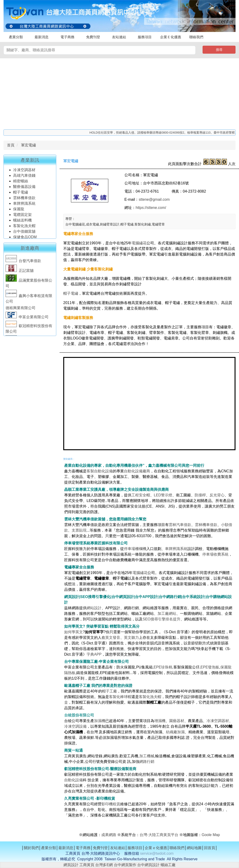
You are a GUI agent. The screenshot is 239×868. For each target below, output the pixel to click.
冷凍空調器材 (25, 171)
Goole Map (211, 835)
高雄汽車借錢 (24, 177)
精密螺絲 (21, 182)
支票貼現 (79, 530)
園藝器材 (177, 721)
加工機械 (147, 756)
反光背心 (217, 495)
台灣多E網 (104, 865)
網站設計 (94, 608)
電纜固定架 (22, 216)
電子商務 (67, 37)
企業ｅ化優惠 (156, 848)
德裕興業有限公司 (21, 309)
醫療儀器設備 (25, 188)
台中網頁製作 (125, 865)
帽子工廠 (109, 691)
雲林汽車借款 (180, 525)
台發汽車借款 (23, 262)
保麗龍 (19, 210)
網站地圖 (194, 848)
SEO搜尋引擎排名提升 (162, 619)
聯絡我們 (196, 37)
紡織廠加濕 (175, 732)
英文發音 (113, 638)
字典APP (94, 654)
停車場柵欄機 (135, 549)
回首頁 (210, 848)
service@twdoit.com (157, 853)
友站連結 (119, 37)
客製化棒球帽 (120, 697)
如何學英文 (74, 632)
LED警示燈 (163, 495)
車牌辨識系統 (24, 205)
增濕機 (160, 721)
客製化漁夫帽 (24, 227)
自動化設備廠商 (137, 471)
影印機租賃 (111, 804)
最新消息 (42, 37)
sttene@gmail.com (154, 199)
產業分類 (16, 37)
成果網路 (109, 835)
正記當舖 (20, 272)
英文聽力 (131, 638)
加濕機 (100, 721)
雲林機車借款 (24, 199)
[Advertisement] (119, 93)
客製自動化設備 (100, 471)
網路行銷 (147, 762)
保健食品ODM (25, 238)
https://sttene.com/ (151, 208)
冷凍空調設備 (75, 726)
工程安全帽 (141, 495)
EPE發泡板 (210, 667)
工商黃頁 (87, 865)
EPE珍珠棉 (163, 667)
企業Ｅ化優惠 (171, 37)
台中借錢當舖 (24, 233)
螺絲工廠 (168, 865)
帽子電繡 (21, 194)
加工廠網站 (167, 614)
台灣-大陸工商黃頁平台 (159, 835)
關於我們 (31, 848)
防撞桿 (200, 495)
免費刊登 (93, 37)
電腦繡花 (139, 243)
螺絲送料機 (22, 222)
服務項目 (145, 37)
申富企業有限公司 (27, 318)
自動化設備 (74, 780)
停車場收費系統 (215, 554)
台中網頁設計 (148, 865)
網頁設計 (71, 865)
